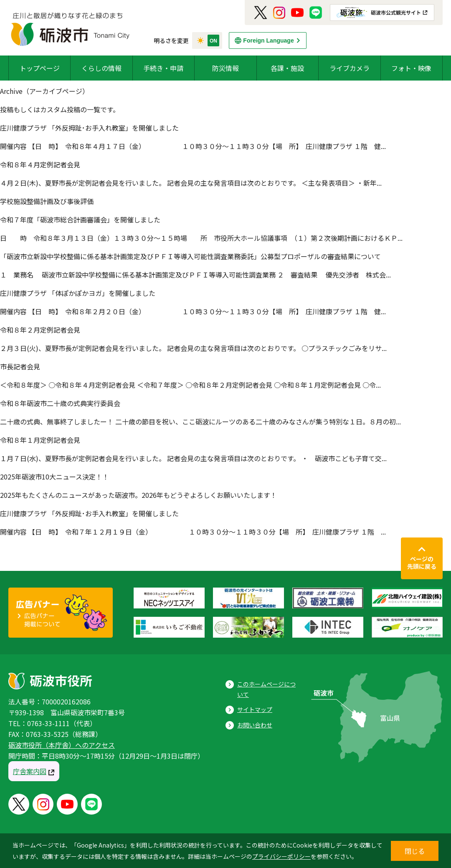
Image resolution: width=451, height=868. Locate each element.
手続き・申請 (163, 68)
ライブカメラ (350, 68)
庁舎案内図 (30, 771)
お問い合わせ (255, 725)
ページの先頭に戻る (422, 563)
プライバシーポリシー (281, 856)
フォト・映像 (411, 68)
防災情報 (225, 68)
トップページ (40, 68)
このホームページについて (266, 689)
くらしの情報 (101, 68)
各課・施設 (287, 68)
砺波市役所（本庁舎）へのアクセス (62, 745)
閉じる (415, 851)
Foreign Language (268, 40)
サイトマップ (255, 709)
